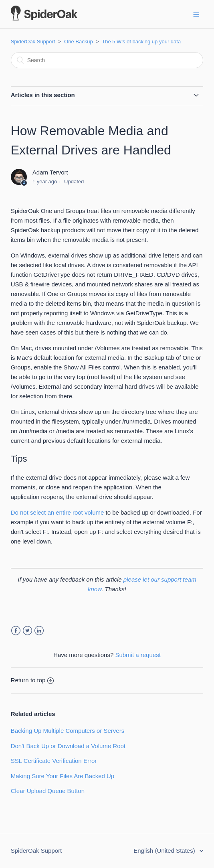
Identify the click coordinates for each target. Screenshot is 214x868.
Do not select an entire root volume (58, 512)
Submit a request (138, 655)
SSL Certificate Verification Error (54, 761)
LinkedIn (39, 631)
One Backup (79, 42)
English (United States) (165, 851)
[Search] (107, 60)
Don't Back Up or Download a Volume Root (68, 746)
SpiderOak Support (33, 42)
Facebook (16, 631)
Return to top (32, 680)
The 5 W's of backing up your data (141, 42)
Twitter (27, 631)
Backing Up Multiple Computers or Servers (68, 731)
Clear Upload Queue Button (48, 791)
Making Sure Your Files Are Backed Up (63, 776)
